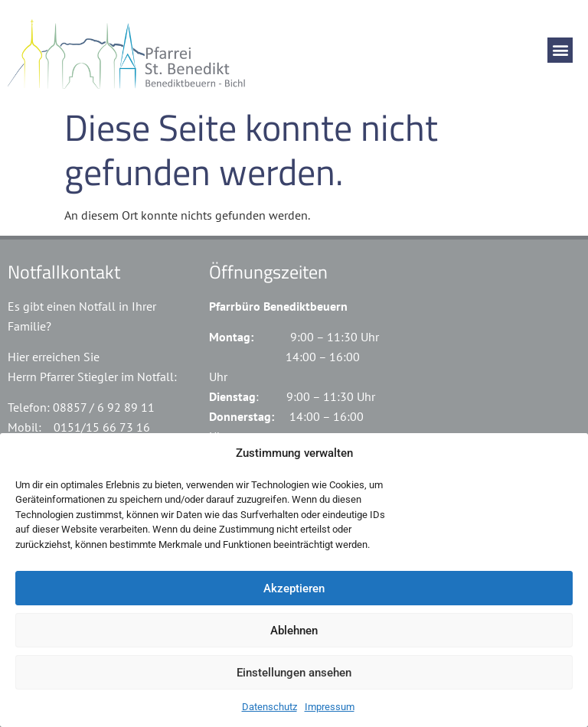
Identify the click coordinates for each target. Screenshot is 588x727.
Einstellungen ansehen (294, 673)
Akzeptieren (294, 588)
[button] (560, 50)
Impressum (330, 707)
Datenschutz (269, 707)
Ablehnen (294, 631)
